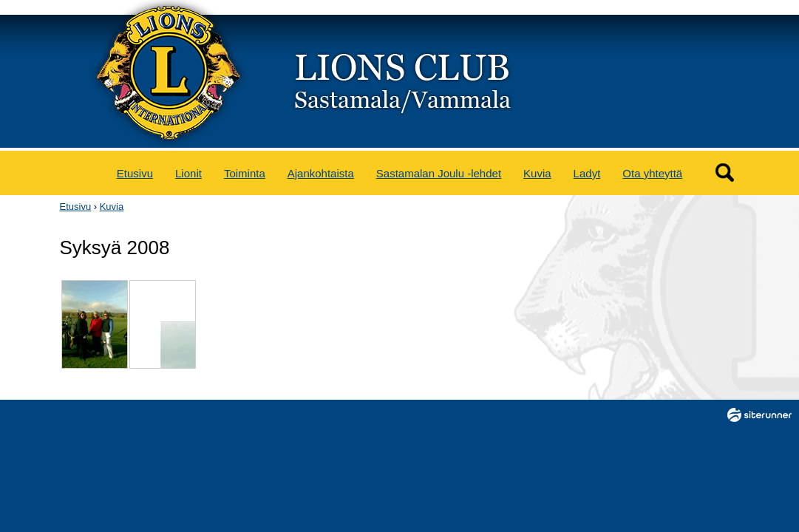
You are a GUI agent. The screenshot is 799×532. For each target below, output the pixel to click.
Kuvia (537, 173)
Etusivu (135, 173)
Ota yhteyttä (652, 173)
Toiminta (245, 173)
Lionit (188, 173)
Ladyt (587, 173)
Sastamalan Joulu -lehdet (439, 173)
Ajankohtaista (321, 173)
